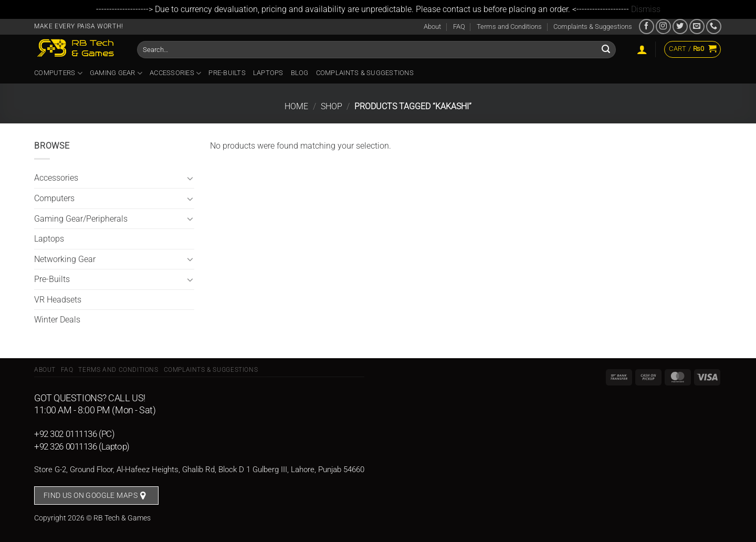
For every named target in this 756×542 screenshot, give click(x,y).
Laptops (268, 73)
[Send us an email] (697, 27)
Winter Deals (57, 320)
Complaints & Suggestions (593, 27)
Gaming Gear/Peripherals (81, 219)
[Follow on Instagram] (663, 27)
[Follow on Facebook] (647, 27)
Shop (332, 106)
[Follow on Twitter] (680, 27)
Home (296, 106)
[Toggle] (190, 178)
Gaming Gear (116, 73)
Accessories (175, 73)
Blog (300, 73)
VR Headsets (58, 300)
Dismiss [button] (646, 9)
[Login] (642, 49)
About (432, 27)
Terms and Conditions (509, 27)
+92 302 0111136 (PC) (75, 434)
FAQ (459, 27)
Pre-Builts (227, 73)
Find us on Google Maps (91, 495)
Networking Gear (65, 259)
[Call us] (714, 27)
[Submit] (606, 49)
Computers (58, 73)
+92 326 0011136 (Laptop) (82, 446)
